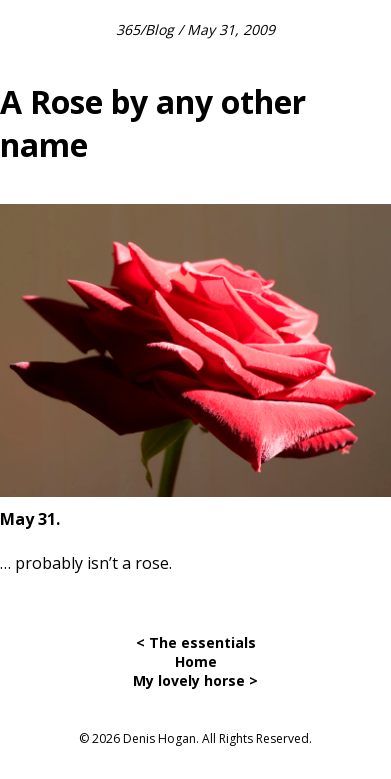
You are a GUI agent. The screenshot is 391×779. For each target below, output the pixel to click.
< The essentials (196, 642)
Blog (159, 29)
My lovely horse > (195, 680)
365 (128, 29)
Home (196, 661)
